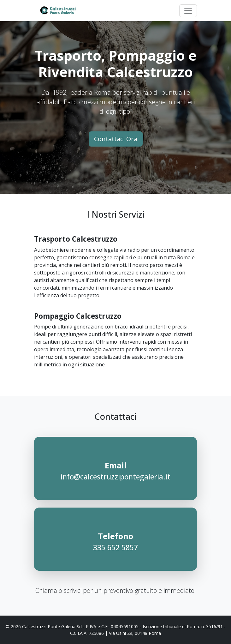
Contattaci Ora (116, 139)
